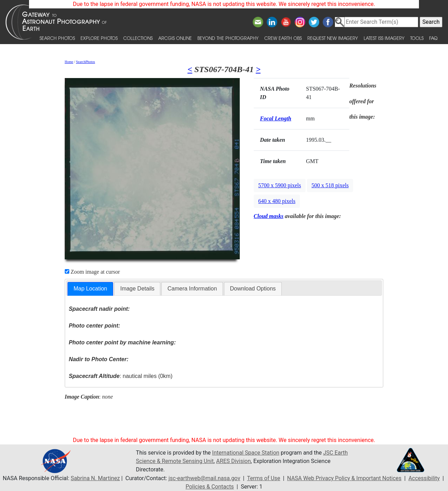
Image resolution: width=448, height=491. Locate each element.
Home (69, 62)
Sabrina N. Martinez (95, 478)
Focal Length (276, 118)
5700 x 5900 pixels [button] (280, 185)
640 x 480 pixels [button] (277, 201)
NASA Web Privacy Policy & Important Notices (344, 478)
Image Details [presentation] (137, 289)
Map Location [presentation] (90, 289)
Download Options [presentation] (253, 289)
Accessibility (424, 478)
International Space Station (246, 453)
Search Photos (57, 38)
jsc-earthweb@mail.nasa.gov (204, 478)
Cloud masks (269, 216)
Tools (417, 38)
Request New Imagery (333, 38)
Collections (138, 38)
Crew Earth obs (283, 38)
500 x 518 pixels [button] (330, 185)
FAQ (433, 38)
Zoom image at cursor (92, 272)
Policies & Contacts (210, 487)
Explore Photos (99, 38)
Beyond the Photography (228, 38)
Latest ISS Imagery (384, 38)
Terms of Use (264, 478)
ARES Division (234, 461)
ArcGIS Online (175, 38)
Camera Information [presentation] (192, 289)
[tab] (90, 289)
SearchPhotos (85, 62)
